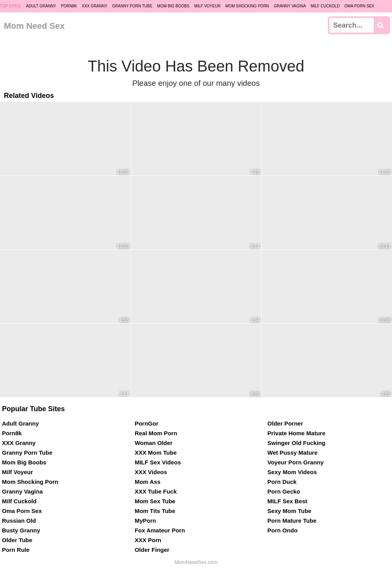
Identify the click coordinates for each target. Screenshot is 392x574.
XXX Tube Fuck (156, 491)
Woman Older (154, 443)
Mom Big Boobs (173, 6)
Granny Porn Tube (132, 6)
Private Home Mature (296, 433)
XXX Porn (148, 540)
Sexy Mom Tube (289, 511)
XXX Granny (95, 6)
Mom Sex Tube (155, 501)
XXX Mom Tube (156, 453)
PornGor (147, 423)
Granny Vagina (290, 6)
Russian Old (19, 521)
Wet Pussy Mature (292, 453)
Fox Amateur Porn (160, 530)
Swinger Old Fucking (296, 443)
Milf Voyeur (207, 6)
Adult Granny (41, 6)
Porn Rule (16, 550)
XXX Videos (151, 472)
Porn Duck (282, 482)
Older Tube (17, 540)
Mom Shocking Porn (247, 6)
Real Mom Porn (156, 433)
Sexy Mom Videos (292, 472)
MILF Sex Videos (158, 462)
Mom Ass (148, 482)
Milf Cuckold (325, 6)
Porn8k (69, 6)
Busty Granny (21, 530)
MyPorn (145, 521)
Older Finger (152, 550)
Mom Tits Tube (155, 511)
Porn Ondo (282, 530)
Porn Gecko (284, 491)
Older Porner (285, 423)
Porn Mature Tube (292, 521)
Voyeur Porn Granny (295, 462)
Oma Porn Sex (360, 6)
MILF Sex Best (287, 501)
